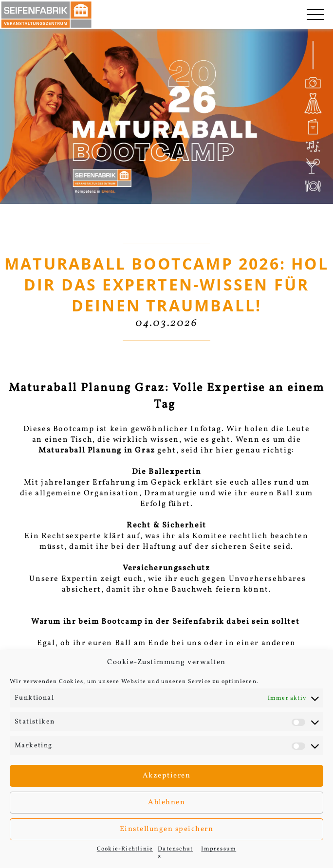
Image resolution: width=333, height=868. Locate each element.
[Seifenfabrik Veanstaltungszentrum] (46, 15)
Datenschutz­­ (175, 853)
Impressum (219, 849)
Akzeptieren (167, 776)
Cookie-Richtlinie (125, 849)
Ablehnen (166, 803)
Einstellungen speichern (167, 829)
